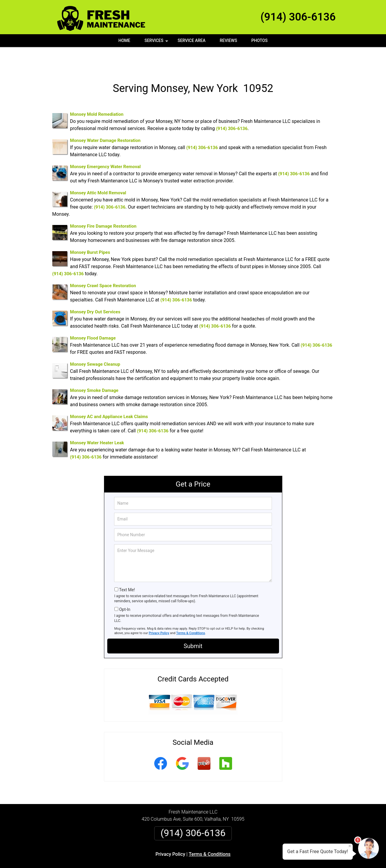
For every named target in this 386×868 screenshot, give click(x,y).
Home (125, 40)
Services (157, 43)
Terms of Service (236, 855)
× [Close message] (350, 846)
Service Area (192, 40)
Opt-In (125, 588)
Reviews (228, 40)
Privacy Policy (159, 612)
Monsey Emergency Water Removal (105, 145)
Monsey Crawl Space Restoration (103, 264)
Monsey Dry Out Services (95, 290)
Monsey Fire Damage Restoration (103, 205)
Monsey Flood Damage (93, 317)
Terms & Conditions (191, 612)
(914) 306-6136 (298, 17)
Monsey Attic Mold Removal (98, 171)
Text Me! (127, 568)
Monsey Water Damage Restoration (105, 119)
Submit (193, 625)
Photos (260, 40)
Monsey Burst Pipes (90, 231)
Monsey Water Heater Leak (97, 421)
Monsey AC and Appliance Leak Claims (109, 395)
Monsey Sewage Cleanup (95, 343)
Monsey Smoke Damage (94, 369)
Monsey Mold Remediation (97, 93)
